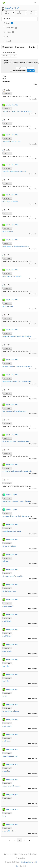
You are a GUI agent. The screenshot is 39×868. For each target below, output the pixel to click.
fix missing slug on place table (12, 141)
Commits (7, 47)
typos (4, 801)
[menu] (12, 862)
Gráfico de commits (9, 56)
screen (5, 696)
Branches (20, 47)
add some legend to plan (10, 756)
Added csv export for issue (11, 276)
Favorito (20, 13)
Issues (8, 23)
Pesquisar (31, 71)
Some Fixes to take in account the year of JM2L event (19, 366)
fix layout (5, 561)
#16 (11, 231)
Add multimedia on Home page (12, 531)
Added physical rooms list (10, 201)
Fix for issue (6, 306)
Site (17, 866)
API (36, 862)
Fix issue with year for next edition (13, 576)
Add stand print (7, 726)
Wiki (6, 37)
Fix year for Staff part (9, 546)
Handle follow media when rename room (15, 171)
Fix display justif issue (9, 591)
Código (7, 19)
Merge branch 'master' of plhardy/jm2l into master (18, 486)
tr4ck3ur (9, 8)
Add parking (6, 771)
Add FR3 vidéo (7, 621)
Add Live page (7, 741)
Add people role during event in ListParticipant (17, 336)
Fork (31, 13)
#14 (11, 306)
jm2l (17, 8)
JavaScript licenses (27, 862)
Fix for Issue (6, 231)
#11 (20, 276)
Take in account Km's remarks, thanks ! (14, 411)
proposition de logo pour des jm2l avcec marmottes (18, 516)
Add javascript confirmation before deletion (16, 246)
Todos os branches (20, 71)
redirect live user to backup (11, 711)
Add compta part (8, 606)
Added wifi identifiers (9, 831)
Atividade (7, 41)
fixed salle (6, 666)
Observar (7, 13)
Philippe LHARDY (12, 495)
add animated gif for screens (11, 786)
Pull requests (10, 28)
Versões (9, 32)
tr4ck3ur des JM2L (12, 105)
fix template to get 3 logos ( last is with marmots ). (18, 501)
